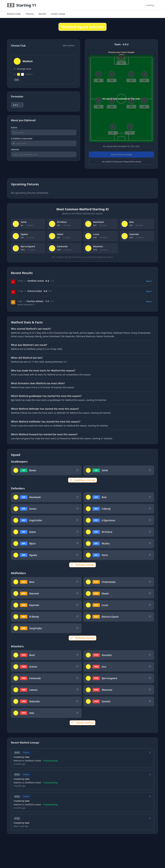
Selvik (105, 470)
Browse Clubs (14, 14)
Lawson (33, 690)
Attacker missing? (82, 723)
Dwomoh (34, 594)
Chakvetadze (109, 582)
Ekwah (105, 594)
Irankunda (35, 678)
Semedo (106, 701)
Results (42, 14)
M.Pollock (107, 532)
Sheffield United (36, 281)
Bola (104, 497)
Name (14, 127)
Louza (105, 605)
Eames (33, 509)
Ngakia (33, 555)
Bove (32, 582)
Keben (33, 532)
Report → (150, 281)
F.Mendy (106, 509)
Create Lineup (58, 14)
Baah (32, 655)
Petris (105, 555)
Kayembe (34, 605)
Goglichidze (36, 520)
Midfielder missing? (82, 638)
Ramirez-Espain (110, 617)
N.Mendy (34, 617)
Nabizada (34, 701)
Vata (32, 713)
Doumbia (107, 655)
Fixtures (30, 14)
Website (15, 149)
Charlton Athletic (35, 301)
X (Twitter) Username (22, 138)
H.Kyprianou (108, 520)
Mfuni (32, 544)
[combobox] (17, 105)
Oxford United (35, 291)
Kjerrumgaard (109, 678)
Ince (104, 667)
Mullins (106, 544)
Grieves (33, 667)
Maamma (107, 690)
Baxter (33, 470)
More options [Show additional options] (69, 45)
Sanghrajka (35, 628)
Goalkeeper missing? (83, 480)
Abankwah (35, 497)
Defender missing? (83, 565)
